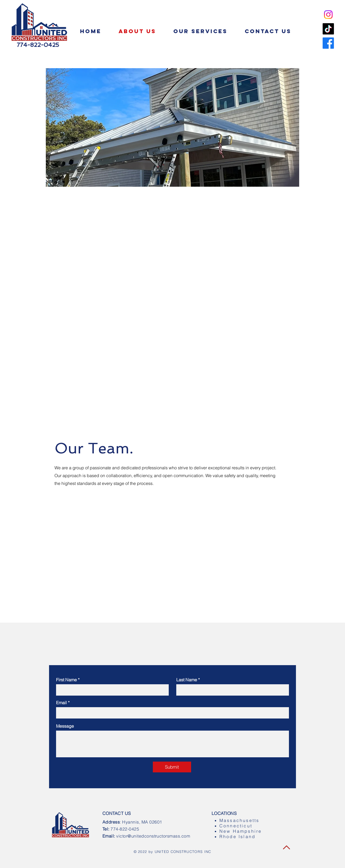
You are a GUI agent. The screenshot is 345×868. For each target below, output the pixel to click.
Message (65, 726)
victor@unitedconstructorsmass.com (153, 836)
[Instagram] (328, 15)
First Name (66, 680)
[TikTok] (328, 29)
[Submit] (172, 767)
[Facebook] (328, 43)
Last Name (187, 680)
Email (61, 703)
